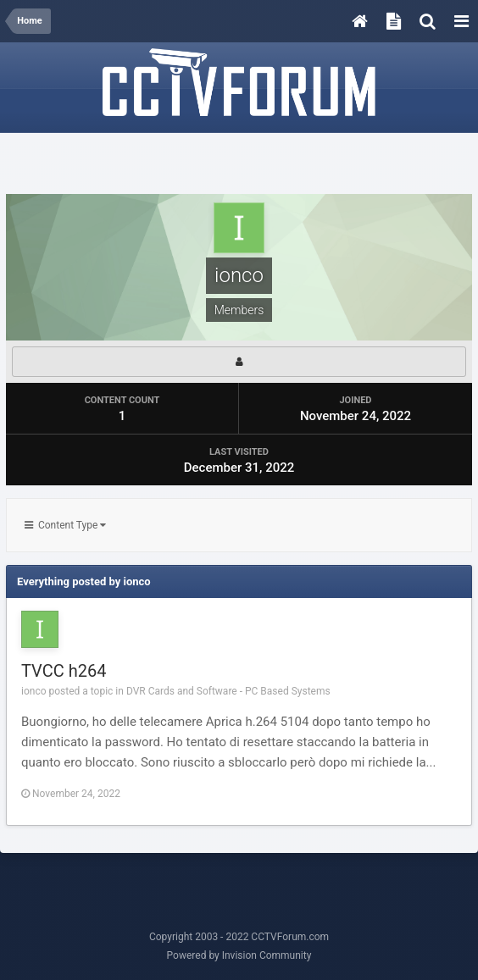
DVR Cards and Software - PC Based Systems (228, 691)
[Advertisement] (239, 164)
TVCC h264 (64, 671)
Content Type (65, 525)
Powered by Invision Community (239, 955)
